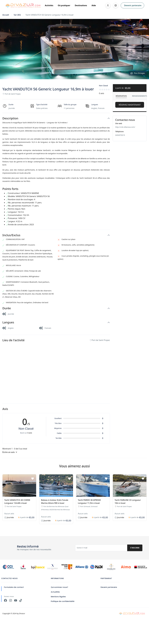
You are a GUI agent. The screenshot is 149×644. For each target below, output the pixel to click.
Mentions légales (58, 597)
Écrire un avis (10, 452)
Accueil (6, 15)
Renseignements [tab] (139, 96)
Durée (7, 308)
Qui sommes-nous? (59, 587)
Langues (8, 322)
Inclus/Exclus (11, 235)
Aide (94, 5)
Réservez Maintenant (130, 105)
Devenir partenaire (133, 5)
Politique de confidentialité (63, 601)
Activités (50, 5)
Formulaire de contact (14, 587)
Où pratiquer (65, 5)
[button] (116, 5)
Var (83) (17, 15)
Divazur (22, 613)
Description (10, 118)
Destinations (82, 5)
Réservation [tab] (121, 96)
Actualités (55, 592)
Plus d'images (138, 73)
